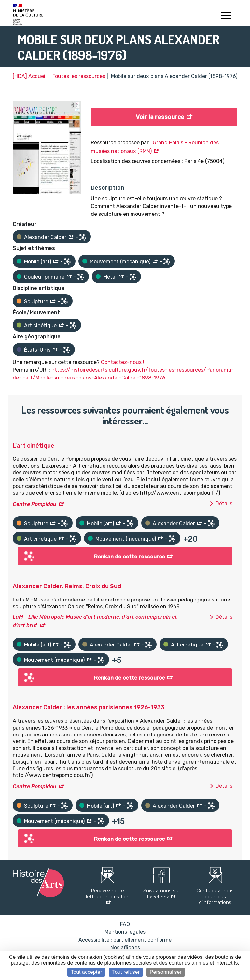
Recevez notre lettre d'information (108, 894)
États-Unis (37, 350)
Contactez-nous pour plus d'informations (215, 897)
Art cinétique (40, 326)
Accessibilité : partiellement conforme (125, 940)
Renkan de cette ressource (130, 557)
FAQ (125, 924)
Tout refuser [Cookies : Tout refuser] (126, 972)
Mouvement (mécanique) (120, 262)
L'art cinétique (34, 446)
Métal (110, 277)
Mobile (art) (38, 262)
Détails (224, 504)
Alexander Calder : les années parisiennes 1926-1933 (89, 707)
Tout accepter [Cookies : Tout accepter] (86, 972)
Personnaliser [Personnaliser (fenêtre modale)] (166, 972)
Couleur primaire (44, 277)
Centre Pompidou (35, 504)
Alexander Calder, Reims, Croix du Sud (67, 586)
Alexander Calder (45, 237)
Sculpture (36, 301)
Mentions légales (125, 932)
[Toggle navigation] (226, 16)
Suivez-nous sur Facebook (162, 894)
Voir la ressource (160, 117)
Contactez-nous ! (123, 362)
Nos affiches (125, 948)
